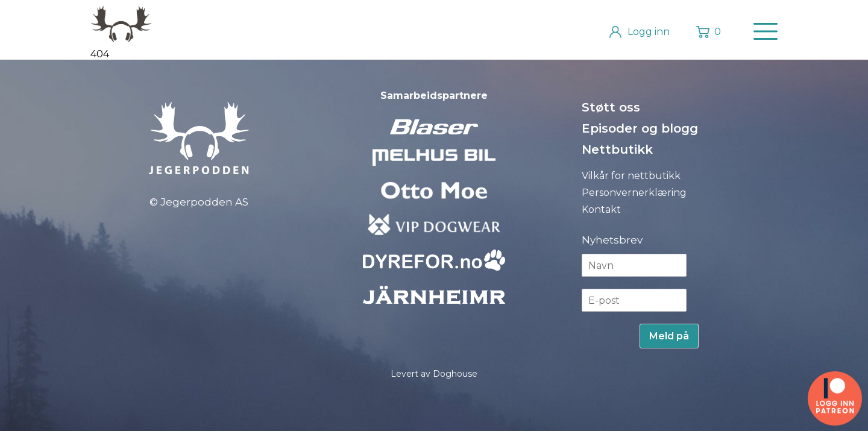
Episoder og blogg (640, 128)
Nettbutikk (617, 149)
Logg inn (649, 32)
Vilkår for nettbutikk (631, 176)
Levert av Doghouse (434, 374)
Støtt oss (611, 107)
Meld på (669, 336)
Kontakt (601, 209)
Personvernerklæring (634, 193)
